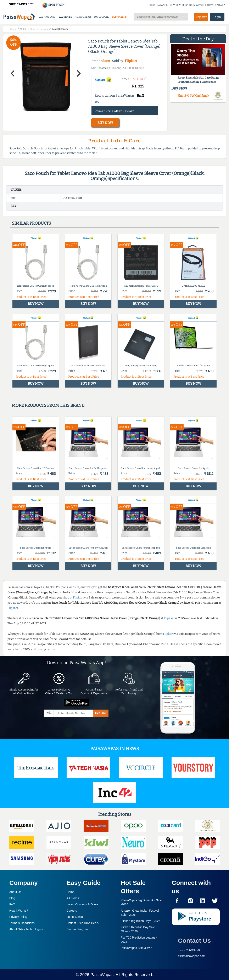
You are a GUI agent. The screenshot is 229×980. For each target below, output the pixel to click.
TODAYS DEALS (83, 17)
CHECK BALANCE (158, 5)
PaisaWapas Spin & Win (136, 948)
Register (201, 17)
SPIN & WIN (53, 5)
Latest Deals (75, 917)
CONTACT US (197, 5)
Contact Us (194, 941)
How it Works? (19, 911)
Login (217, 17)
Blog (12, 898)
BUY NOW (105, 123)
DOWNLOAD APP (216, 5)
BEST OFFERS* (120, 17)
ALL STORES (65, 17)
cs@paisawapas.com (192, 956)
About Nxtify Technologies (26, 929)
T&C (97, 102)
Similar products (31, 223)
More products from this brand (48, 405)
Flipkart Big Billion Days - (141, 921)
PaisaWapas (102, 975)
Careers (72, 911)
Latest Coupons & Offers (82, 904)
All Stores (73, 898)
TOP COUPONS (102, 17)
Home (70, 892)
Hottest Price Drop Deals (83, 923)
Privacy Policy (18, 917)
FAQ (12, 904)
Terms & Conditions (22, 923)
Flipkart (131, 61)
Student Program (78, 929)
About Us (15, 892)
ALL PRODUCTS (47, 17)
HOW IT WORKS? (179, 5)
